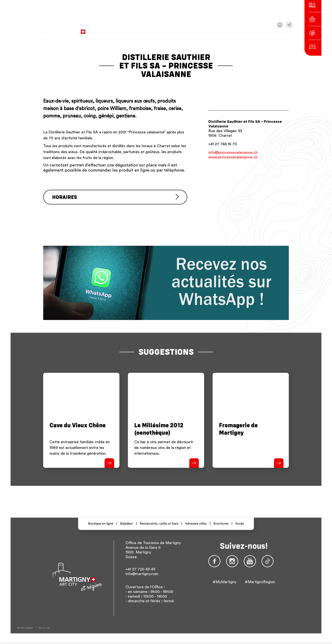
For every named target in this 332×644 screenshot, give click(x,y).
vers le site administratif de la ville (150, 30)
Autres (253, 30)
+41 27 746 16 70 (223, 144)
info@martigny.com (142, 574)
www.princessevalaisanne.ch (233, 157)
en (241, 30)
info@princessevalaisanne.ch (233, 152)
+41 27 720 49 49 (140, 569)
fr (226, 30)
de (234, 30)
